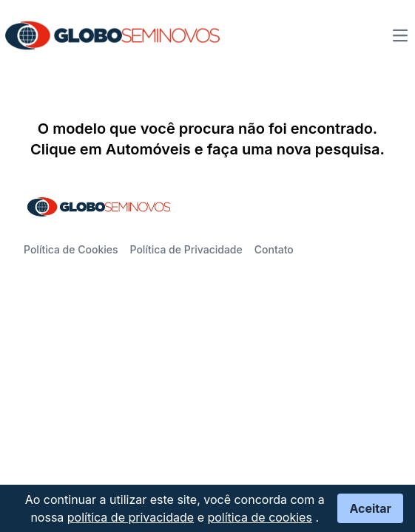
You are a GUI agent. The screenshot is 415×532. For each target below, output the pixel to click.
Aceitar (370, 508)
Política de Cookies (71, 249)
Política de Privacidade (186, 249)
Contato (274, 249)
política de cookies (259, 517)
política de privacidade (131, 517)
